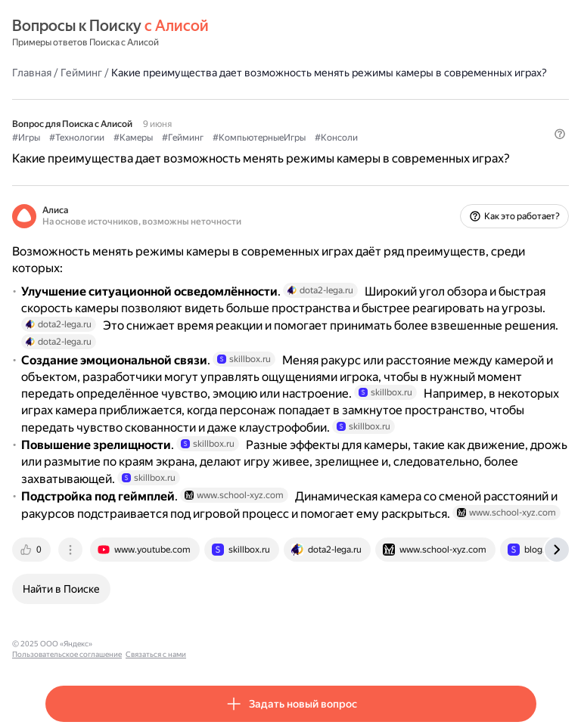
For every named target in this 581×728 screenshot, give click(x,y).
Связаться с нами (243, 644)
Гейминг (81, 73)
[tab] (33, 550)
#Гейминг (183, 138)
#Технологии (77, 138)
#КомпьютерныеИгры (259, 138)
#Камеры (133, 138)
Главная (32, 73)
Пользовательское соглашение (154, 644)
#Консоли (336, 138)
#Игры (26, 138)
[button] (560, 134)
